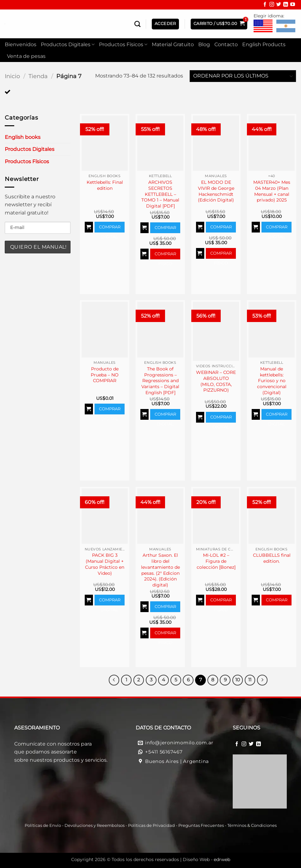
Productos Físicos (123, 45)
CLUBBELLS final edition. (272, 558)
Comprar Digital (110, 228)
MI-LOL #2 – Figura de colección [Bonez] (216, 561)
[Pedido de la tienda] (243, 76)
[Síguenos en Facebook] (265, 5)
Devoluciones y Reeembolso (94, 825)
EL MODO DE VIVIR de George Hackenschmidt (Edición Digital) (216, 191)
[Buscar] (137, 24)
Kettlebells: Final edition (105, 185)
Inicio (12, 76)
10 (238, 680)
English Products (264, 44)
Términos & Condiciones (252, 825)
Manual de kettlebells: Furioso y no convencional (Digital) (272, 381)
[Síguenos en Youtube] (293, 5)
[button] (219, 24)
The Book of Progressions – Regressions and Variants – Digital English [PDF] (160, 381)
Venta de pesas (26, 56)
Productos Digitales (68, 45)
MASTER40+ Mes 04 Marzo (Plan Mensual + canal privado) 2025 (272, 191)
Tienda (38, 76)
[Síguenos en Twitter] (279, 5)
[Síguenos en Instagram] (272, 5)
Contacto (226, 44)
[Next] (262, 680)
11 (250, 680)
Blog (204, 44)
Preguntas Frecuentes (201, 825)
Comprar (277, 600)
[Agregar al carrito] (89, 227)
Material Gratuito (173, 44)
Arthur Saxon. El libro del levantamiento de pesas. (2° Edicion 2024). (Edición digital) (160, 570)
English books (23, 137)
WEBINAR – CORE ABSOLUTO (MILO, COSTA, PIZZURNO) (216, 381)
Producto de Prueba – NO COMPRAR (105, 375)
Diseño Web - (206, 859)
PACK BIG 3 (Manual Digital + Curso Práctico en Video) (105, 564)
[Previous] (114, 680)
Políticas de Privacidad (151, 825)
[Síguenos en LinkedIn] (286, 5)
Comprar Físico (165, 255)
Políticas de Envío (43, 825)
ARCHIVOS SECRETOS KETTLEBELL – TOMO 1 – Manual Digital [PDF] (160, 194)
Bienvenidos (21, 44)
